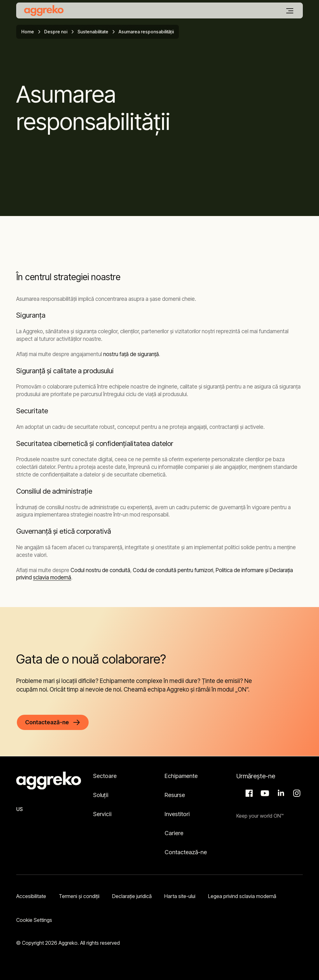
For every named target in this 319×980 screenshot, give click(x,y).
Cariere (174, 833)
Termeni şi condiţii (79, 896)
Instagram (296, 793)
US (20, 809)
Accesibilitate (31, 896)
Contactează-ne (186, 852)
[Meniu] (290, 11)
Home (28, 32)
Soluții (101, 795)
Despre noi (56, 32)
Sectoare (105, 776)
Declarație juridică (132, 896)
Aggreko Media (264, 793)
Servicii (102, 814)
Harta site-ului (180, 896)
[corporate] (44, 10)
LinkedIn (280, 793)
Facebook (248, 793)
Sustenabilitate (93, 32)
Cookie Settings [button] (34, 920)
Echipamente (181, 776)
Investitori (177, 814)
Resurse (175, 795)
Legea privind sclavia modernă (242, 896)
